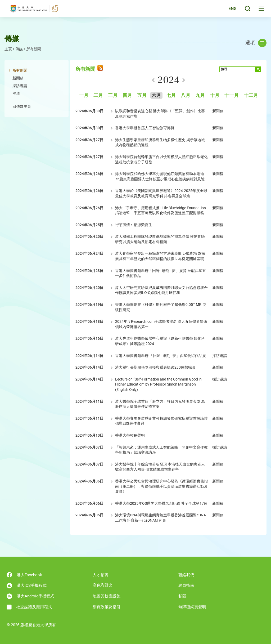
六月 (156, 95)
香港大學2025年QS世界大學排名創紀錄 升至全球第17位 (161, 503)
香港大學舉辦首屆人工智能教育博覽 (145, 128)
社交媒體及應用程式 (29, 607)
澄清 (16, 93)
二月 (98, 95)
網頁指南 (186, 585)
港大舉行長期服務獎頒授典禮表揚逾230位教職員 (155, 367)
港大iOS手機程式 (27, 586)
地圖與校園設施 (107, 596)
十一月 (232, 95)
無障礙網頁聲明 (192, 607)
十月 (215, 95)
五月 (142, 95)
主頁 (8, 49)
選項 (256, 43)
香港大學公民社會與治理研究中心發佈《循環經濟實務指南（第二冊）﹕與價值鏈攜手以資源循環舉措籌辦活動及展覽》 (161, 486)
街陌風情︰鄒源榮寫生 (134, 225)
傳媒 (19, 49)
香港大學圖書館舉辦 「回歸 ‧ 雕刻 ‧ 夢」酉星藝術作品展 (161, 356)
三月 (113, 95)
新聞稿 (18, 78)
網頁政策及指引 (107, 607)
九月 (200, 95)
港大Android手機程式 (30, 596)
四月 (127, 95)
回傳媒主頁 (22, 106)
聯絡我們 (186, 575)
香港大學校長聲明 (130, 435)
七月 (171, 95)
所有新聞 (20, 70)
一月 (84, 95)
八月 (186, 95)
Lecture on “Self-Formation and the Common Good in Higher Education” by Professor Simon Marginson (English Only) (158, 384)
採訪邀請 (20, 86)
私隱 (182, 596)
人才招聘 (101, 575)
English (229, 11)
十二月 (251, 95)
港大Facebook (24, 575)
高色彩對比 (103, 585)
